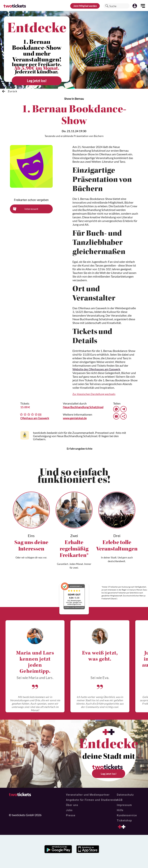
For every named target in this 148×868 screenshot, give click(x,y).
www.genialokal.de (75, 418)
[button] (107, 6)
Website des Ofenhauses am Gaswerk (96, 369)
